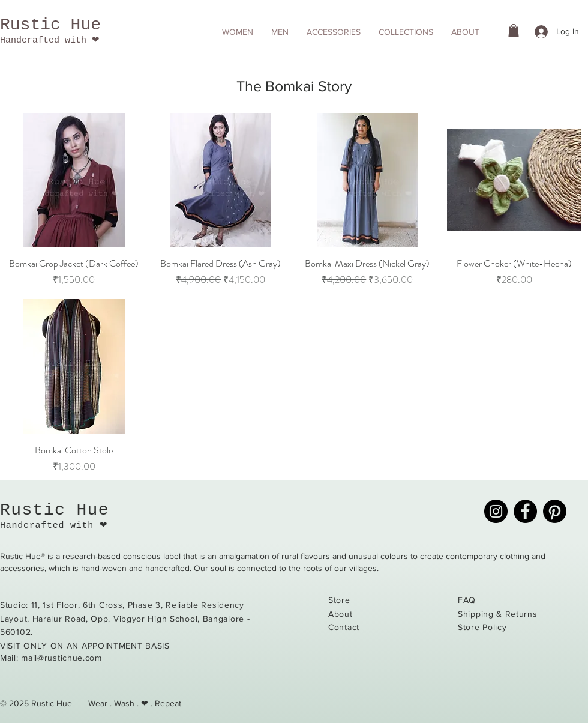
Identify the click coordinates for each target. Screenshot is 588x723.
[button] (238, 32)
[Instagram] (496, 511)
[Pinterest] (555, 511)
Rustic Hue (50, 25)
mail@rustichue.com (61, 658)
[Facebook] (525, 511)
